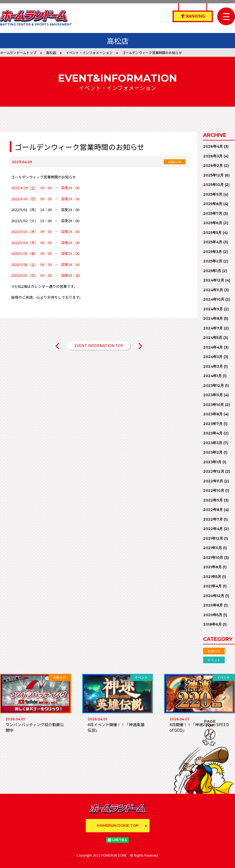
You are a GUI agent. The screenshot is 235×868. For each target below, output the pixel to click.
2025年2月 (213, 261)
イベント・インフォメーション (89, 53)
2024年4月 (213, 347)
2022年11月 (213, 481)
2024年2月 (213, 366)
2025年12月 (213, 175)
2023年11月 (213, 395)
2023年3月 (213, 443)
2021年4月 (212, 586)
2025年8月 (213, 204)
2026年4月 (213, 146)
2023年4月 (213, 433)
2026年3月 (213, 156)
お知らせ (214, 651)
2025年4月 (213, 242)
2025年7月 (213, 213)
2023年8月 (213, 414)
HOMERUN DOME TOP (118, 825)
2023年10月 (213, 404)
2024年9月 (213, 309)
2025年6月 (213, 223)
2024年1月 (212, 376)
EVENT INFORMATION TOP (99, 345)
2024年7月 (213, 328)
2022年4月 (213, 529)
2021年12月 (213, 538)
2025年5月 (212, 232)
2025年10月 (213, 185)
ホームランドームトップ (18, 53)
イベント (214, 660)
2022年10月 (214, 490)
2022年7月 (213, 519)
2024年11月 (213, 290)
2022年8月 (213, 509)
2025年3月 (213, 252)
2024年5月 (213, 337)
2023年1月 (212, 462)
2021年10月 (213, 557)
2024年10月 (214, 299)
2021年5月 (212, 577)
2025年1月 (212, 271)
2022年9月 (213, 500)
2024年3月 (213, 357)
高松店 (51, 53)
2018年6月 (212, 624)
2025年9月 (213, 194)
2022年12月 (214, 471)
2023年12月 (213, 385)
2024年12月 (214, 280)
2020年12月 (214, 596)
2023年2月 (213, 452)
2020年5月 (213, 615)
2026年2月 (213, 165)
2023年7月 (213, 424)
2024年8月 (213, 318)
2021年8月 (212, 567)
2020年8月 (213, 605)
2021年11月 (213, 548)
